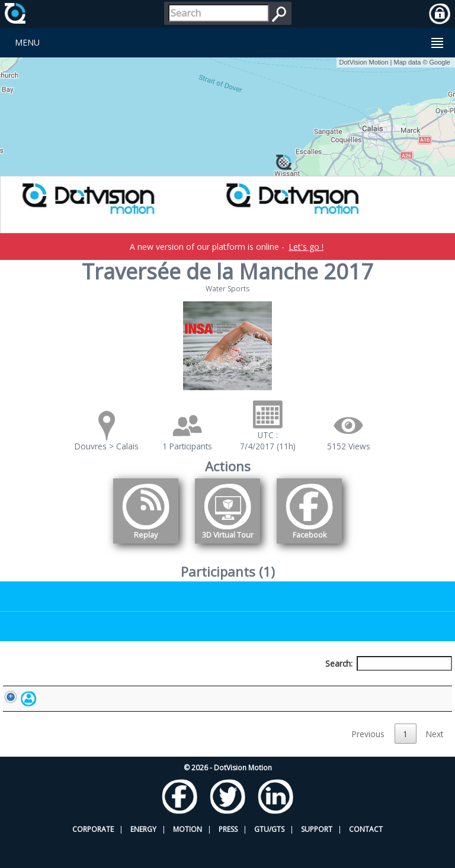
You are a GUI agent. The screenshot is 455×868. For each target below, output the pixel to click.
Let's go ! (306, 247)
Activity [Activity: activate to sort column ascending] (350, 685)
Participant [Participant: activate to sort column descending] (74, 685)
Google (440, 62)
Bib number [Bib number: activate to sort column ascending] (168, 685)
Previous (368, 761)
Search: (389, 663)
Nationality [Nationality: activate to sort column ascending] (265, 685)
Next (435, 761)
